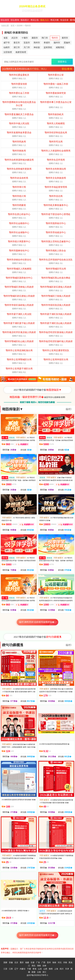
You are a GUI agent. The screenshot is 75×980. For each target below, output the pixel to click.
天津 (67, 969)
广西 (43, 962)
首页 (13, 26)
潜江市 (17, 47)
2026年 (20, 26)
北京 (16, 962)
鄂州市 (55, 38)
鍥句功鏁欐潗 (13, 645)
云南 (39, 972)
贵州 (49, 962)
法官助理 (8, 52)
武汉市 (15, 38)
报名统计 (25, 20)
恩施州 (67, 43)
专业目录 (64, 20)
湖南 (39, 966)
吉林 (44, 966)
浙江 (44, 972)
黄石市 (17, 43)
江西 (11, 969)
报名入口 (45, 20)
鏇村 (69, 409)
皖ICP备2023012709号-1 (37, 975)
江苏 (5, 969)
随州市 (57, 43)
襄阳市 (35, 38)
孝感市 (47, 43)
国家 (5, 962)
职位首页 (5, 20)
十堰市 (25, 38)
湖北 (34, 966)
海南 (54, 962)
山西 (45, 969)
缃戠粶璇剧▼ (13, 409)
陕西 (51, 969)
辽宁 (16, 969)
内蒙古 (23, 969)
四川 (62, 969)
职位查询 (15, 20)
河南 (65, 962)
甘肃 (33, 962)
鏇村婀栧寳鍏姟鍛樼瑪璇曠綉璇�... (38, 622)
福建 (27, 962)
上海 (56, 969)
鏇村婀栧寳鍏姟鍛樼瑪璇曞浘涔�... (38, 935)
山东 (40, 969)
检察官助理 (21, 52)
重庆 (22, 962)
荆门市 (45, 38)
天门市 (27, 47)
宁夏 (29, 969)
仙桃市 (7, 47)
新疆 (34, 972)
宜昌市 (27, 43)
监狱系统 (48, 47)
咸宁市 (7, 43)
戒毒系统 (60, 47)
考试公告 (35, 20)
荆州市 (37, 43)
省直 (6, 38)
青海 (34, 969)
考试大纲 (54, 20)
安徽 (11, 962)
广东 (38, 962)
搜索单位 (62, 62)
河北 (60, 962)
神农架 (37, 47)
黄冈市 (65, 38)
